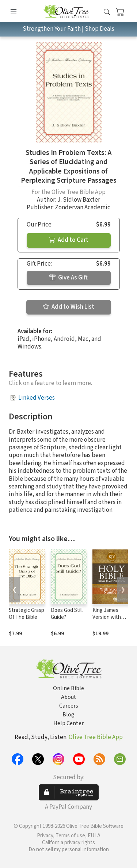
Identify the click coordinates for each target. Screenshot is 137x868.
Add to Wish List (68, 307)
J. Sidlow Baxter (79, 200)
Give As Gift (68, 278)
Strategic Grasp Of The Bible (26, 614)
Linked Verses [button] (37, 398)
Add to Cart (69, 240)
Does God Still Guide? (67, 614)
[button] (107, 12)
